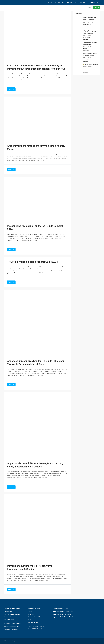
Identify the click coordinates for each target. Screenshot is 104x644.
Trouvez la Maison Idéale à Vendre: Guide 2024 (32, 262)
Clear (89, 7)
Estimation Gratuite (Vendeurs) (12, 614)
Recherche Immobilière (35, 617)
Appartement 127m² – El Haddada (62, 614)
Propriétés (31, 614)
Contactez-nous (83, 2)
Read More (11, 89)
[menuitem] (98, 2)
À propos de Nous (72, 2)
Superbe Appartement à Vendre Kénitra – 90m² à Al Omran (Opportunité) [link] (90, 32)
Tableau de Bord (8, 617)
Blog (63, 2)
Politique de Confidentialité (11, 629)
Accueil (50, 2)
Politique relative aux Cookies (12, 627)
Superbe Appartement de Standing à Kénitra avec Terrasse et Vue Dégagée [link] (89, 19)
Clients (92, 2)
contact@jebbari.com (38, 628)
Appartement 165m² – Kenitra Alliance (63, 612)
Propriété (57, 2)
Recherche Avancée (9, 620)
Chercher (96, 7)
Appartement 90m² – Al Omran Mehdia (63, 617)
